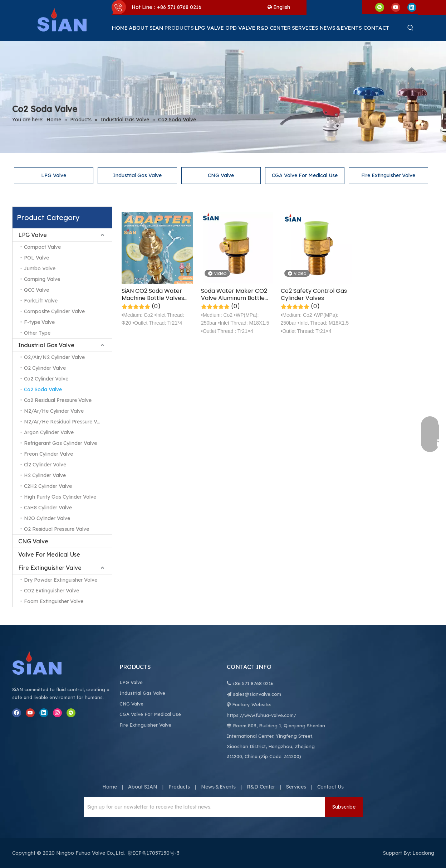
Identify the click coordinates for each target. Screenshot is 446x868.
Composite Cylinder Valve (54, 311)
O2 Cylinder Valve (45, 368)
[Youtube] (396, 7)
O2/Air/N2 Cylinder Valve (54, 357)
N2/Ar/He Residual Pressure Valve (65, 422)
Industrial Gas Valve (137, 175)
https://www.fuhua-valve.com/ (261, 715)
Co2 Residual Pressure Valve (58, 400)
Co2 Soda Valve (43, 389)
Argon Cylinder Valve (49, 432)
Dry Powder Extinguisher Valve (61, 580)
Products (179, 787)
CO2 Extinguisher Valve (52, 591)
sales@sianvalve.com (257, 694)
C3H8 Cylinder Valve (48, 508)
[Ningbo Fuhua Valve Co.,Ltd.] (44, 663)
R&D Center (261, 787)
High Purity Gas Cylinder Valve (60, 497)
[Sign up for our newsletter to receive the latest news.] (203, 807)
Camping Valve (42, 279)
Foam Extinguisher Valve (54, 601)
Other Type (37, 333)
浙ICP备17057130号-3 (154, 853)
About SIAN (143, 787)
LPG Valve (54, 175)
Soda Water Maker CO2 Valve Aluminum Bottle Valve (234, 295)
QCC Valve (36, 290)
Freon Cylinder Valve (48, 454)
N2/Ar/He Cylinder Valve (54, 411)
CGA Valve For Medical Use (305, 175)
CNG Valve (221, 175)
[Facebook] (17, 713)
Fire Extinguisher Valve (388, 175)
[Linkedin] (412, 7)
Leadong (423, 853)
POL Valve (36, 258)
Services (296, 787)
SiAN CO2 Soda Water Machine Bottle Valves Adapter (153, 295)
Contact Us (330, 787)
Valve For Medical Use (49, 554)
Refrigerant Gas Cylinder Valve (60, 443)
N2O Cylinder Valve (47, 518)
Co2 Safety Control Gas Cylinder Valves (314, 295)
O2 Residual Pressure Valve (57, 529)
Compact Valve (42, 247)
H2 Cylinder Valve (45, 475)
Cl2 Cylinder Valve (45, 465)
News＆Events (218, 787)
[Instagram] (57, 713)
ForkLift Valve (41, 301)
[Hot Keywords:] (411, 28)
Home (110, 787)
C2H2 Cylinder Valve (48, 486)
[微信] (380, 7)
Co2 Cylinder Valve (46, 379)
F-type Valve (39, 322)
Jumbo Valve (40, 268)
